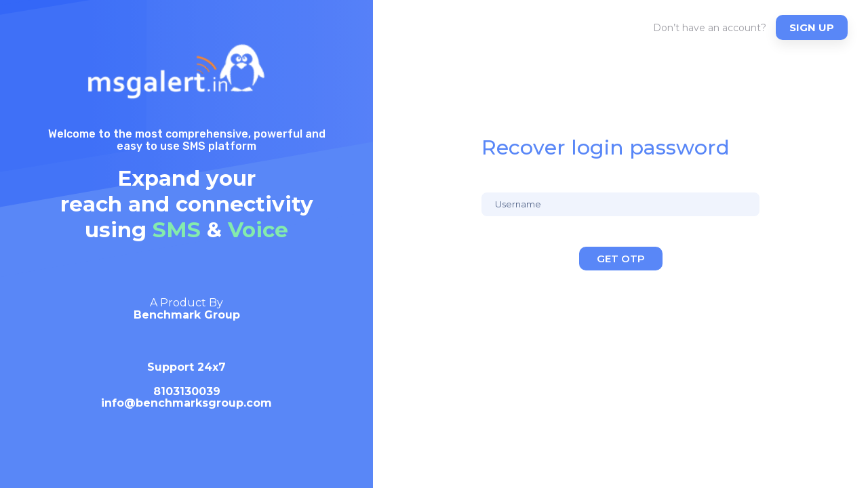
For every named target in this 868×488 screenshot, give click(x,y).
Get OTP (621, 259)
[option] (186, 359)
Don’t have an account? (710, 28)
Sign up (812, 27)
